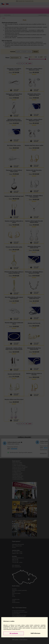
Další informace (35, 633)
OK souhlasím (14, 633)
